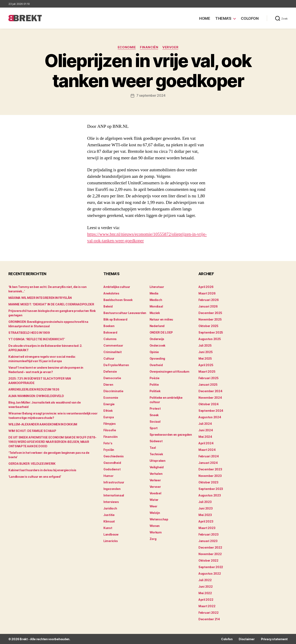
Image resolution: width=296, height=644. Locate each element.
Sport (154, 428)
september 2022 (211, 567)
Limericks (111, 541)
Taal (153, 447)
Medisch (156, 300)
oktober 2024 (209, 404)
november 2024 (210, 397)
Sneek (154, 415)
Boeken (109, 326)
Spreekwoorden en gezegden (171, 434)
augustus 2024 (210, 417)
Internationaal (114, 495)
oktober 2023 (208, 482)
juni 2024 (206, 430)
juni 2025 (206, 352)
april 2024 (206, 443)
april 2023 (206, 521)
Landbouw (111, 534)
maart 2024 (207, 449)
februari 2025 (209, 378)
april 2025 (206, 365)
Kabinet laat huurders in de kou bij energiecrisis (42, 470)
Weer (153, 506)
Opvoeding (157, 358)
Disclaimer (247, 639)
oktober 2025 (208, 326)
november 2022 (210, 554)
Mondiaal (156, 306)
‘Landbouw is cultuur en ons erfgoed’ (35, 476)
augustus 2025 (210, 339)
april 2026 (206, 287)
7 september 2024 (151, 95)
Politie (154, 384)
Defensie (110, 371)
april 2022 (206, 599)
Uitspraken (158, 460)
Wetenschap (159, 519)
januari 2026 (208, 306)
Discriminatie (113, 391)
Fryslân (109, 449)
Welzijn (155, 513)
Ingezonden (112, 489)
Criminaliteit (113, 352)
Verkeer (155, 480)
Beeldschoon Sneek (118, 300)
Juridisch (110, 508)
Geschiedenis (114, 456)
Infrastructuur (114, 482)
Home (205, 18)
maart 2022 (207, 606)
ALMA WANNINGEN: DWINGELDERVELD (36, 396)
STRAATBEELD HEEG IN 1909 (29, 332)
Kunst (108, 528)
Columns (110, 339)
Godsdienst (112, 469)
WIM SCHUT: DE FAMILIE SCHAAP (32, 431)
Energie (109, 404)
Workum (156, 532)
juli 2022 (205, 580)
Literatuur (157, 287)
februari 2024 (209, 456)
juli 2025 (205, 345)
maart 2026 (207, 293)
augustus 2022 (210, 573)
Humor (108, 476)
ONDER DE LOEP (161, 332)
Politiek (155, 391)
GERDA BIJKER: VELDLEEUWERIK (32, 463)
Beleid (108, 306)
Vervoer (171, 47)
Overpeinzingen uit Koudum (170, 371)
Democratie (112, 378)
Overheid (156, 365)
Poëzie (155, 378)
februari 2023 (209, 534)
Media (154, 293)
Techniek (156, 454)
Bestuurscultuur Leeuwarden (125, 313)
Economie (127, 47)
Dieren (108, 384)
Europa (109, 417)
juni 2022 (206, 586)
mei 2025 (205, 358)
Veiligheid (157, 467)
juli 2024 (205, 423)
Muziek (155, 313)
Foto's (108, 443)
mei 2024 (205, 436)
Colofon (250, 18)
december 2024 (210, 391)
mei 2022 (205, 593)
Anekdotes (111, 293)
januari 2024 (208, 463)
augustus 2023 (210, 495)
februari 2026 (209, 300)
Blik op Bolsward (115, 319)
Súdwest (156, 441)
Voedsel (155, 493)
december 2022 (210, 547)
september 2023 (211, 489)
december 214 (209, 619)
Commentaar (113, 345)
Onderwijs (157, 339)
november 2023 (210, 476)
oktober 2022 (208, 560)
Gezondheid (112, 463)
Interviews (111, 502)
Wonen (155, 526)
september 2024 (211, 410)
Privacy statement (274, 639)
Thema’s (223, 18)
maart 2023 (207, 528)
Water (154, 499)
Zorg (153, 539)
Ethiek (108, 410)
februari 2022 (209, 612)
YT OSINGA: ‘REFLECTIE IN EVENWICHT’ (37, 339)
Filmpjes (110, 423)
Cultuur (109, 358)
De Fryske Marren (116, 365)
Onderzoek (158, 345)
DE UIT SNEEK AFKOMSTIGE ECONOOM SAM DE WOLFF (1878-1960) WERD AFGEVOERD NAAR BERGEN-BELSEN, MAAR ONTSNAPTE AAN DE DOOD (52, 441)
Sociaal (155, 421)
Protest (155, 408)
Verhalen (156, 473)
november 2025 (210, 319)
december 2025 (210, 313)
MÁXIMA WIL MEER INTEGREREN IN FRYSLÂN (40, 298)
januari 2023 (208, 541)
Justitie (109, 515)
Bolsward (110, 332)
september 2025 (211, 332)
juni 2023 (206, 508)
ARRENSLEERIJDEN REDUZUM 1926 (34, 389)
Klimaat (109, 521)
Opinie (154, 352)
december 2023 (210, 469)
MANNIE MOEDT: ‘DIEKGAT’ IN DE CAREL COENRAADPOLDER (51, 304)
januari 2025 (208, 384)
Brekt (24, 639)
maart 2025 (207, 371)
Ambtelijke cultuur (117, 287)
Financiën (149, 47)
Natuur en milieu (161, 319)
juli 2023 (205, 502)
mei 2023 (205, 515)
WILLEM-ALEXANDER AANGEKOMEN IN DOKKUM (43, 424)
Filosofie (110, 430)
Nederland (157, 326)
